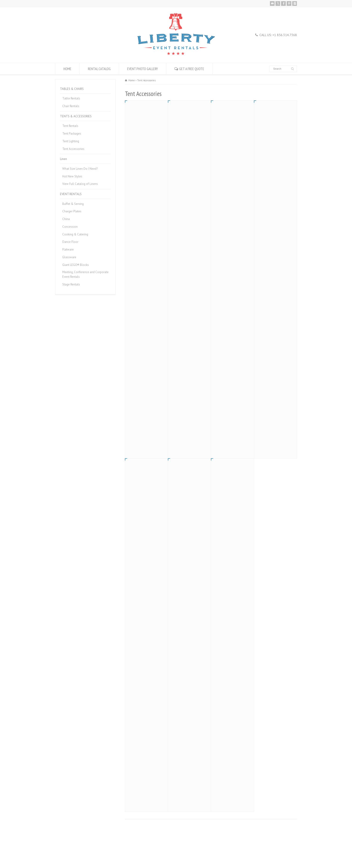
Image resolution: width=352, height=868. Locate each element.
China (66, 219)
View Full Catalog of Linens (80, 184)
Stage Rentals (71, 284)
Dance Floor (70, 242)
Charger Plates (72, 211)
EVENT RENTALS (71, 194)
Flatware (68, 249)
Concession (70, 227)
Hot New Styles (72, 176)
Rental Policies (65, 853)
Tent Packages (72, 134)
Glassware (69, 257)
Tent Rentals (70, 126)
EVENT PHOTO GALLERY (143, 69)
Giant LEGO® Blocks (76, 265)
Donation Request (114, 853)
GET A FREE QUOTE (192, 69)
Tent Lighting (71, 141)
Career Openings (88, 853)
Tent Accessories (73, 149)
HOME (67, 69)
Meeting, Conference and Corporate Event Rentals (85, 274)
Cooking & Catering (75, 234)
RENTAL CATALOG (99, 69)
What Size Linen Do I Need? (80, 169)
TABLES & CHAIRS (72, 89)
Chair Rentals (71, 106)
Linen (63, 159)
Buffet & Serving (73, 204)
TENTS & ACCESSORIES (76, 116)
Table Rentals (71, 98)
